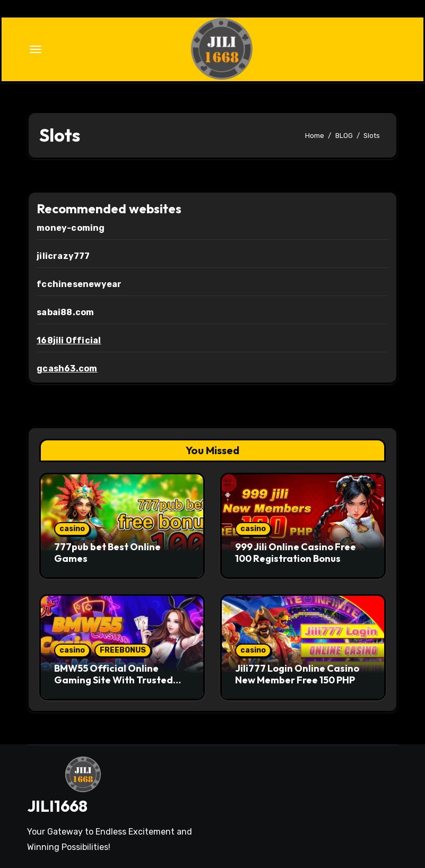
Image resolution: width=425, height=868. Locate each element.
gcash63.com (67, 368)
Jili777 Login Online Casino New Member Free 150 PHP (297, 674)
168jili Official (69, 340)
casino (72, 529)
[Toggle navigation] (36, 49)
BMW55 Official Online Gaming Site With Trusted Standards (114, 680)
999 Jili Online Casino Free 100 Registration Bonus (296, 553)
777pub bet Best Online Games (107, 553)
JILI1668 (57, 806)
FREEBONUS (123, 650)
